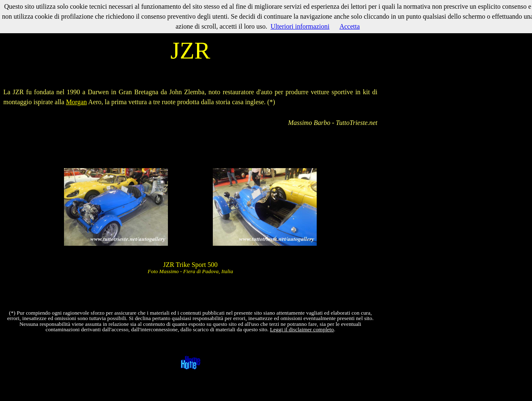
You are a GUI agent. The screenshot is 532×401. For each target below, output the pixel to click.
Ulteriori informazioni (300, 26)
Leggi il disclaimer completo (302, 329)
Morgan (76, 102)
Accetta (350, 26)
